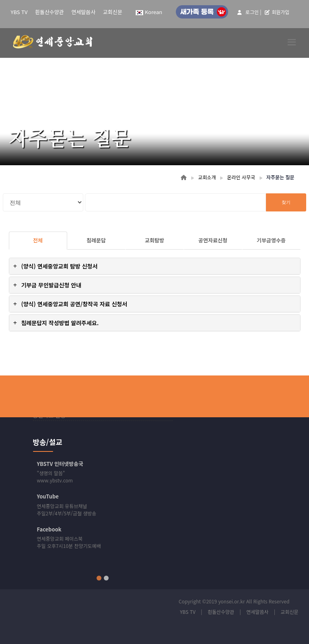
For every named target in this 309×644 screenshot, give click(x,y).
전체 (38, 240)
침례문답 (96, 240)
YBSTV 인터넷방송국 (60, 464)
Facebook (49, 529)
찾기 (286, 202)
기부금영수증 (271, 240)
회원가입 (277, 12)
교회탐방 (154, 240)
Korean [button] (149, 12)
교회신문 (113, 12)
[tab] (155, 266)
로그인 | (249, 12)
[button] (155, 266)
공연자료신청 (213, 240)
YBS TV (19, 12)
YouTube (48, 496)
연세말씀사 (83, 12)
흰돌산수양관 (49, 12)
